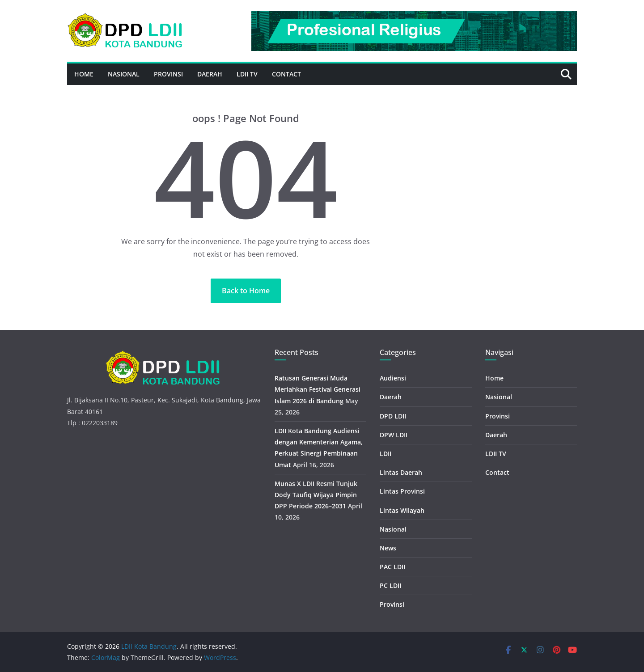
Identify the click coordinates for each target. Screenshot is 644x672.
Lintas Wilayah (402, 510)
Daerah (210, 74)
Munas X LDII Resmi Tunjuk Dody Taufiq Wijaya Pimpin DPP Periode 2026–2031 (316, 495)
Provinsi (168, 74)
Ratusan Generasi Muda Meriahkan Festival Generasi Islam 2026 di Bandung (318, 389)
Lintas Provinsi (402, 491)
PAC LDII (392, 567)
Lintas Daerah (401, 472)
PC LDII (390, 585)
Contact (286, 74)
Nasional (124, 74)
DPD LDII (393, 416)
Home (84, 74)
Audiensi (393, 378)
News (388, 548)
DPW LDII (394, 435)
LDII (386, 454)
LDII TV (247, 74)
